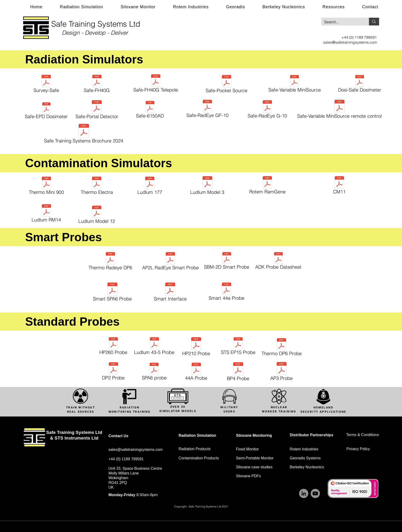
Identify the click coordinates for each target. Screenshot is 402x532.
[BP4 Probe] (238, 372)
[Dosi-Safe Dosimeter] (360, 84)
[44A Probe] (196, 372)
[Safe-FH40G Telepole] (156, 84)
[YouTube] (315, 493)
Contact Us (118, 436)
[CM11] (339, 186)
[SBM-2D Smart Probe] (227, 262)
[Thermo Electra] (97, 186)
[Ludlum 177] (150, 186)
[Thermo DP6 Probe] (282, 348)
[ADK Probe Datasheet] (278, 262)
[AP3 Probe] (282, 372)
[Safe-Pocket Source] (227, 85)
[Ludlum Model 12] (97, 215)
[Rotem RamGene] (267, 186)
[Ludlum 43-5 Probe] (154, 347)
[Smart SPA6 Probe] (112, 293)
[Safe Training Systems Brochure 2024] (84, 134)
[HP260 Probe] (113, 347)
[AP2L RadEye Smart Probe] (170, 262)
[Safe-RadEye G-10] (267, 110)
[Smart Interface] (170, 293)
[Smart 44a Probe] (227, 292)
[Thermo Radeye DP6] (110, 262)
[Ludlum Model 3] (207, 186)
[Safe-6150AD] (150, 110)
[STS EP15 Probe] (238, 347)
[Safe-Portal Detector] (97, 110)
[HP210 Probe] (196, 347)
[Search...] (342, 22)
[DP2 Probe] (113, 372)
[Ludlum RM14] (46, 214)
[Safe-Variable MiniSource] (295, 84)
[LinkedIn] (304, 493)
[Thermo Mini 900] (46, 186)
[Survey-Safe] (46, 85)
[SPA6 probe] (154, 372)
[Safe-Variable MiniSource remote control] (340, 110)
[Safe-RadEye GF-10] (207, 110)
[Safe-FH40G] (97, 85)
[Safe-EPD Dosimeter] (46, 111)
